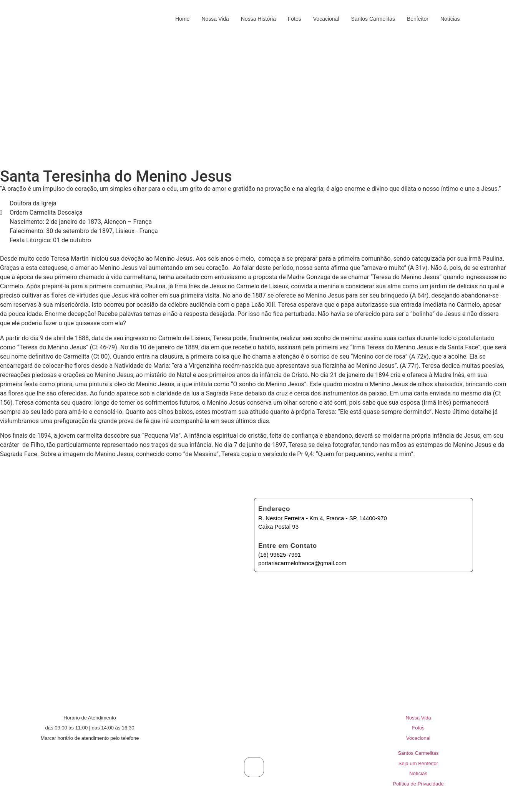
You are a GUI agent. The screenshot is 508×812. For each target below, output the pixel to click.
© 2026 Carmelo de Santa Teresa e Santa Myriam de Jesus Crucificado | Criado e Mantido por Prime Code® (254, 804)
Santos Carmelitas (373, 19)
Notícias (450, 19)
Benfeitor (418, 19)
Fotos (295, 19)
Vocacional (326, 19)
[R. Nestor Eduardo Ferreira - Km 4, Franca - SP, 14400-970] (252, 602)
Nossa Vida (215, 19)
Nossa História (258, 19)
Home (182, 19)
